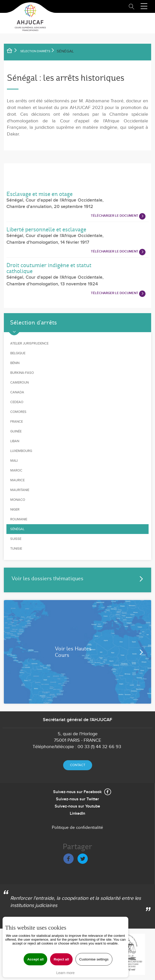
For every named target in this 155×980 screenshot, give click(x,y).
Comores (18, 412)
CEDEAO (17, 402)
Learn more (65, 973)
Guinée (16, 431)
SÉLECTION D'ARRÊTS (35, 51)
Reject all (61, 959)
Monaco (18, 500)
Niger (15, 510)
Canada (17, 392)
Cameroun (20, 383)
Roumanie (19, 519)
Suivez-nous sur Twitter (77, 799)
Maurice (17, 480)
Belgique (18, 353)
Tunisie (16, 549)
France (17, 422)
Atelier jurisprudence (29, 343)
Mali (14, 461)
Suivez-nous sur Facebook (77, 792)
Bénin (15, 363)
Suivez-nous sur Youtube (77, 806)
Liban (15, 441)
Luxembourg (21, 451)
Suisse (16, 539)
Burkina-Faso (22, 373)
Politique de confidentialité (77, 828)
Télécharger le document (115, 216)
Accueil (13, 51)
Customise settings (94, 959)
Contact (78, 765)
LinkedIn (77, 814)
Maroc (16, 470)
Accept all (35, 959)
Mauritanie (20, 490)
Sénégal (17, 529)
